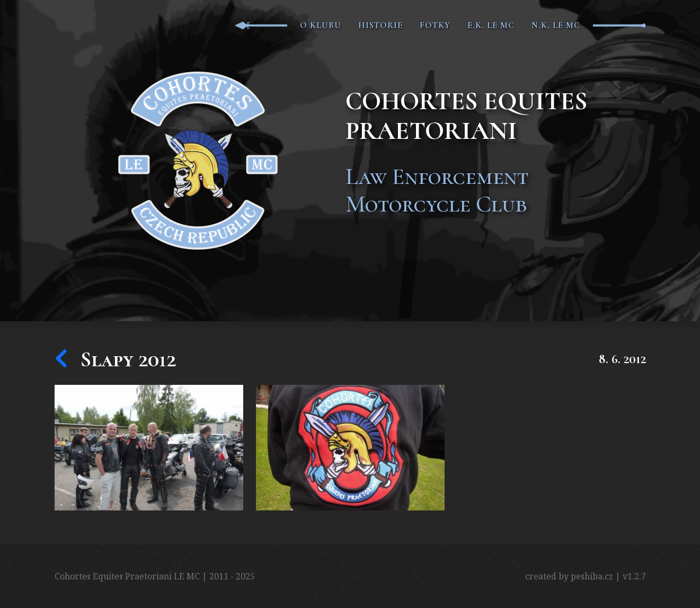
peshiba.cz (592, 576)
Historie (380, 25)
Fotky (435, 25)
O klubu (321, 25)
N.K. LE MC (556, 25)
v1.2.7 (634, 576)
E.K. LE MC (491, 25)
